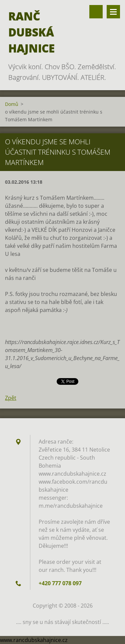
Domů (12, 104)
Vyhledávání (96, 12)
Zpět (11, 398)
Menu (113, 12)
